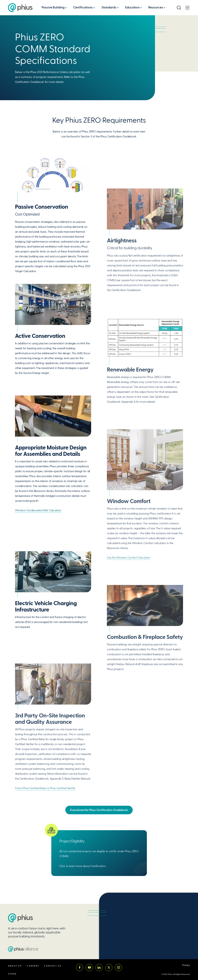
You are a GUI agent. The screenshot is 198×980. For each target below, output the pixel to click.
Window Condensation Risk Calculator (38, 510)
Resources (156, 7)
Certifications (83, 7)
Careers (33, 966)
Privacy (186, 965)
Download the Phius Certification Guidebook (99, 810)
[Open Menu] (187, 8)
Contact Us (53, 966)
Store (12, 974)
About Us (15, 966)
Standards (109, 7)
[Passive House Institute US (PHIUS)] (20, 918)
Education (132, 7)
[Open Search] (179, 8)
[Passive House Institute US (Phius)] (20, 8)
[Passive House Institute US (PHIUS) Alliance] (23, 949)
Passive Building (53, 7)
